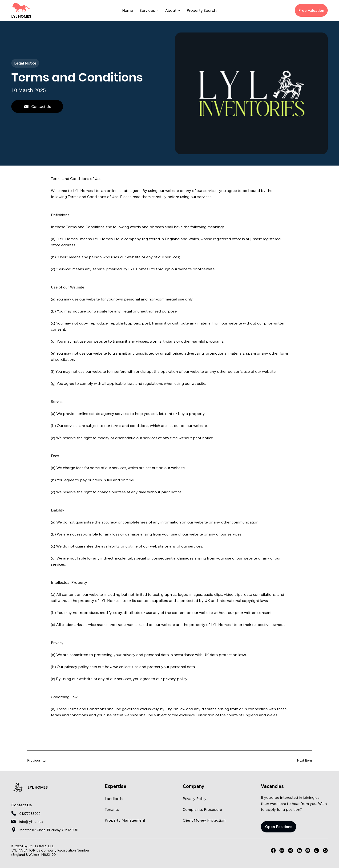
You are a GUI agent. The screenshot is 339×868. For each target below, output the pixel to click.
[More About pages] (179, 10)
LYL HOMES (21, 16)
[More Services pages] (157, 10)
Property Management (125, 820)
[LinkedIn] (299, 850)
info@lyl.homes (31, 822)
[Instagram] (282, 850)
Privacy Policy (195, 799)
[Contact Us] (37, 106)
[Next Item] (298, 760)
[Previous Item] (41, 760)
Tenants (112, 809)
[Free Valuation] (311, 10)
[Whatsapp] (325, 850)
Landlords (114, 799)
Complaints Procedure (202, 809)
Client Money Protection (204, 820)
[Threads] (291, 850)
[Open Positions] (278, 827)
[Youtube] (308, 850)
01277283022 (30, 814)
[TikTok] (317, 850)
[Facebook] (273, 850)
